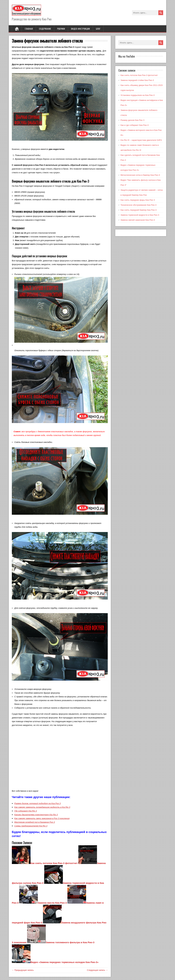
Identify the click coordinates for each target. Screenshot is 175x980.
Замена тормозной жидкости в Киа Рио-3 (140, 215)
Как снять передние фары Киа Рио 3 (138, 200)
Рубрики (61, 29)
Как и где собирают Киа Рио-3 (135, 125)
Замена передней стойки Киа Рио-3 (137, 80)
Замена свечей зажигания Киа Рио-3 (138, 220)
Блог (98, 29)
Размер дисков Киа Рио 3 (132, 120)
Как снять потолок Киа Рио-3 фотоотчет (139, 75)
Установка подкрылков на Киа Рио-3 (137, 95)
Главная (29, 29)
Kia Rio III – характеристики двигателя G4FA (141, 140)
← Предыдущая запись (23, 970)
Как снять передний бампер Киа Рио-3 (138, 210)
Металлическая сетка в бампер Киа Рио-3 (140, 175)
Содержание (45, 29)
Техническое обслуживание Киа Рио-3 (138, 205)
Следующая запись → (97, 970)
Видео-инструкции (80, 29)
